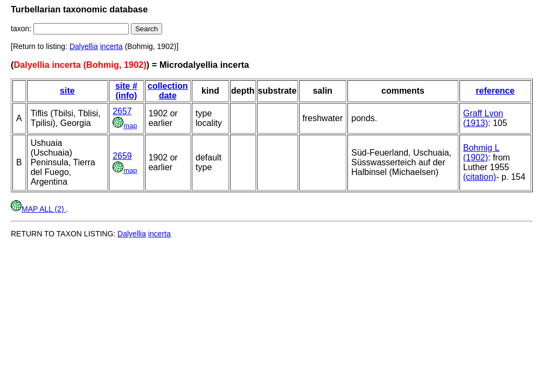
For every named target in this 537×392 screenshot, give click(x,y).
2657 (122, 111)
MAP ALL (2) (38, 209)
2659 (122, 156)
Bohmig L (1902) (482, 153)
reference (495, 91)
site (67, 91)
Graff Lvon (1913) (483, 118)
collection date (168, 91)
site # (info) (126, 91)
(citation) (480, 177)
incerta (111, 46)
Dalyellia (84, 46)
